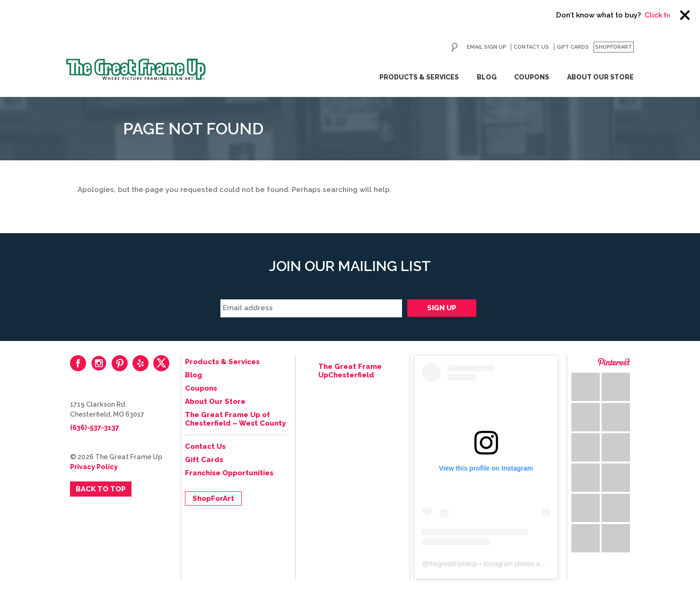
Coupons (532, 77)
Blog (487, 77)
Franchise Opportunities (229, 473)
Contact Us (531, 47)
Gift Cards (573, 47)
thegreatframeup (453, 564)
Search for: (455, 47)
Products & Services (419, 77)
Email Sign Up (486, 47)
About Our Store (600, 77)
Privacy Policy (94, 467)
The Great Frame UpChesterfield (350, 371)
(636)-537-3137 (95, 428)
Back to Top (101, 489)
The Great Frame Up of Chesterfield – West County (235, 419)
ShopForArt (613, 47)
